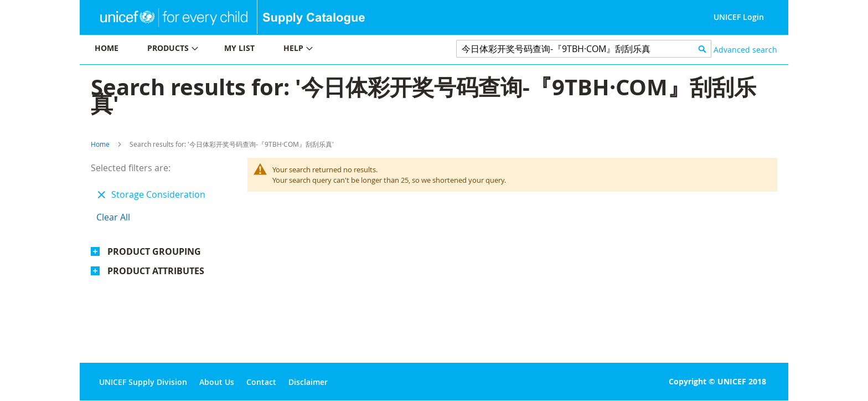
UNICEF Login (739, 17)
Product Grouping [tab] (154, 251)
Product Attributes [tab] (156, 271)
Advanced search (745, 50)
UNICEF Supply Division (143, 382)
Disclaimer (308, 382)
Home (100, 144)
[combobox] (584, 49)
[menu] (257, 50)
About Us (217, 382)
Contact (261, 382)
